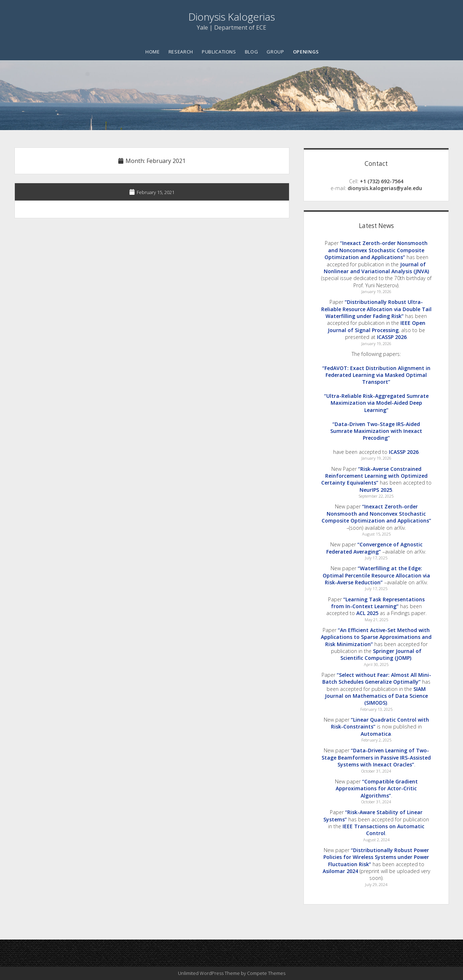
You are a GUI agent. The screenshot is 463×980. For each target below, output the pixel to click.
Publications (219, 52)
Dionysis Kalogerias (232, 17)
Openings (306, 52)
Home (153, 52)
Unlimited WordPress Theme (209, 973)
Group (275, 52)
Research (181, 52)
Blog (252, 52)
